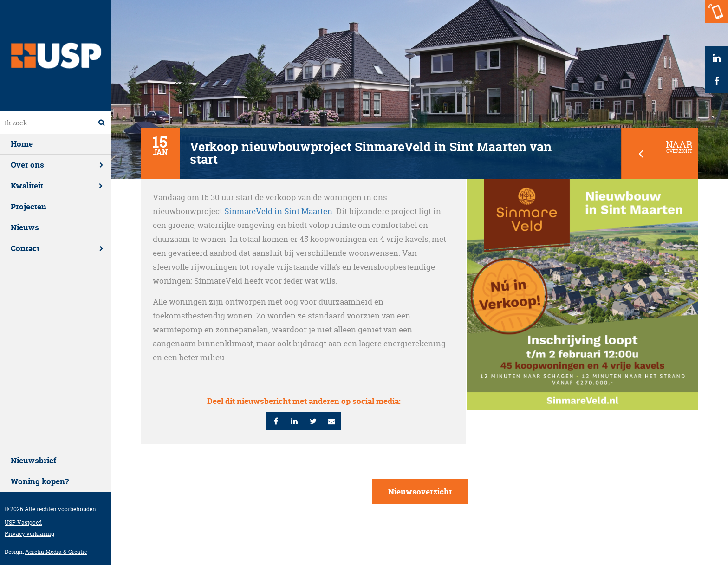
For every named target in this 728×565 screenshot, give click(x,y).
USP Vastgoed (23, 523)
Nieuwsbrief (33, 460)
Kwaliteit (27, 185)
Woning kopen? (40, 481)
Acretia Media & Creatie (56, 552)
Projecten (29, 206)
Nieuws (25, 227)
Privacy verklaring (29, 534)
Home (22, 144)
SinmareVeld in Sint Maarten (278, 211)
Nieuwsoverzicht (420, 491)
